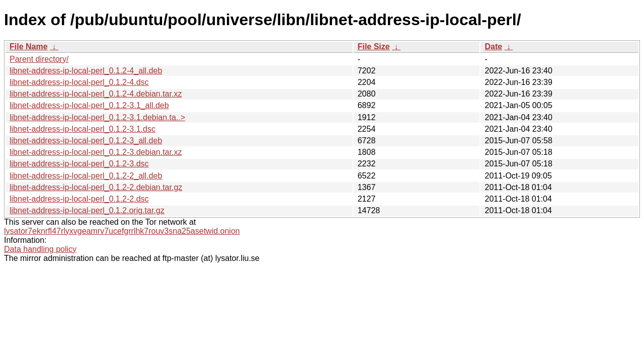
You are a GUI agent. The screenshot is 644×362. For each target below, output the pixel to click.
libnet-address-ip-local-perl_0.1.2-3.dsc (79, 164)
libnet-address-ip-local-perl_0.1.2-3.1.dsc (83, 129)
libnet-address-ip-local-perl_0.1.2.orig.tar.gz (87, 210)
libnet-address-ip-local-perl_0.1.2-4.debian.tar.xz (96, 94)
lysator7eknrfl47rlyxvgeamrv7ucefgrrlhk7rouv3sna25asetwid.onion (122, 231)
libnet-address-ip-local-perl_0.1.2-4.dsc (79, 82)
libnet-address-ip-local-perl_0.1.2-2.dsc (79, 199)
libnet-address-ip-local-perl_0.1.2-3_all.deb (86, 141)
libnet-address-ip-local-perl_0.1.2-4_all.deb (86, 71)
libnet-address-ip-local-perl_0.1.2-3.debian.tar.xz (96, 152)
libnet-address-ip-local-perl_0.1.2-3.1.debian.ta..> (97, 117)
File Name (29, 47)
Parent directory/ (39, 59)
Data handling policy (40, 249)
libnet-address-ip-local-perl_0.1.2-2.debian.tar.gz (96, 187)
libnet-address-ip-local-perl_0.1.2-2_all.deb (86, 176)
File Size (374, 47)
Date (493, 47)
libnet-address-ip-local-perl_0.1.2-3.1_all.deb (89, 105)
